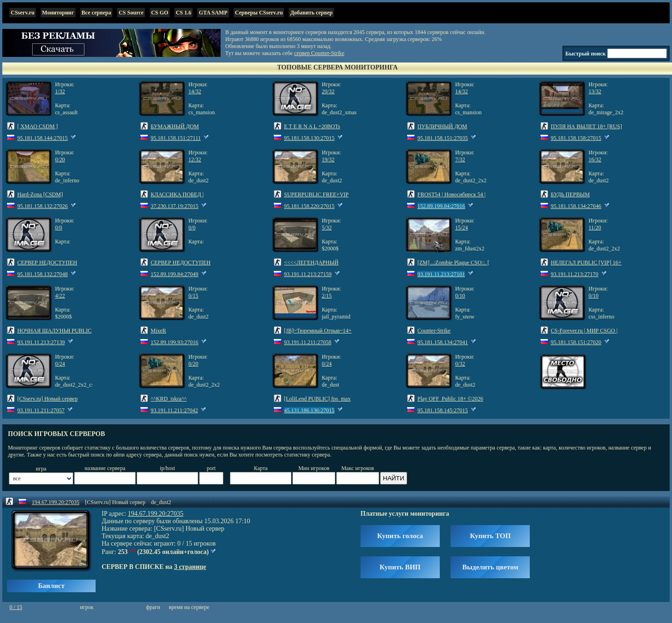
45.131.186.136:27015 (309, 410)
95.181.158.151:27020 (576, 342)
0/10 (460, 296)
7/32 (460, 159)
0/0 (59, 228)
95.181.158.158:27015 (576, 138)
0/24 (60, 364)
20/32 (328, 91)
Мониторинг (58, 13)
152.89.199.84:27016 (441, 206)
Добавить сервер (311, 13)
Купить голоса (400, 536)
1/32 (60, 91)
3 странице (190, 567)
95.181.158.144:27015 (42, 138)
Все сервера (97, 13)
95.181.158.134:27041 (443, 342)
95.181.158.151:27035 (443, 138)
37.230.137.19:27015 (174, 206)
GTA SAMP (213, 13)
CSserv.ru (23, 13)
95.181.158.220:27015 (309, 206)
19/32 (328, 159)
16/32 (595, 159)
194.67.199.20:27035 (55, 502)
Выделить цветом (490, 567)
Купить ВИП (400, 567)
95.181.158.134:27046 (576, 206)
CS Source (131, 13)
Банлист (51, 586)
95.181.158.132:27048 (42, 274)
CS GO (160, 13)
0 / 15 (16, 607)
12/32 (195, 159)
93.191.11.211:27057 (41, 410)
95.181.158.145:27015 (443, 410)
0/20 (60, 159)
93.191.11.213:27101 (441, 274)
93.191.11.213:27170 (575, 274)
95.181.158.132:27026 (42, 206)
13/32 (595, 91)
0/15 (193, 296)
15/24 (461, 228)
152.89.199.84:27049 (174, 274)
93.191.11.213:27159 (308, 274)
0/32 (460, 364)
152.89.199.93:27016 (174, 342)
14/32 (195, 91)
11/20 (595, 228)
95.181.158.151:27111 (176, 138)
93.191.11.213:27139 (41, 342)
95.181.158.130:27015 (309, 138)
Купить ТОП (490, 536)
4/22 (60, 296)
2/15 (327, 296)
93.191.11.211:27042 (174, 410)
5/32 (327, 228)
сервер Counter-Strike (319, 53)
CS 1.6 (184, 13)
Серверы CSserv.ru (259, 13)
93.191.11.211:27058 (308, 342)
